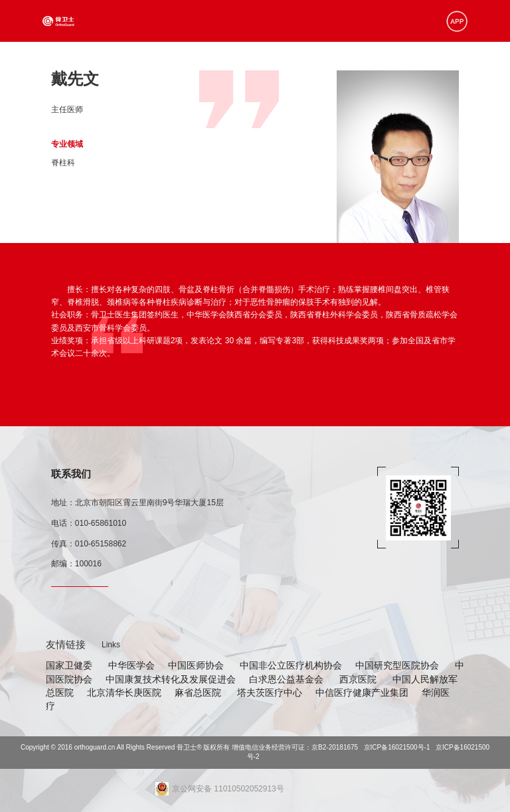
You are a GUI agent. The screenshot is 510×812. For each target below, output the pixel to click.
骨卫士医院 (228, 62)
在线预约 (400, 62)
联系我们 (71, 474)
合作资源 (272, 62)
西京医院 (359, 679)
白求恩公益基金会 (288, 679)
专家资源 (185, 62)
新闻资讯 (312, 62)
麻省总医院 (199, 692)
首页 (113, 62)
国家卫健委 (70, 665)
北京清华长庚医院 (124, 692)
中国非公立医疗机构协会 (291, 665)
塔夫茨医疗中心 (270, 692)
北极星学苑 (356, 62)
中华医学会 (131, 665)
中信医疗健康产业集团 (362, 692)
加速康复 (145, 62)
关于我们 (440, 62)
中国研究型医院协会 (398, 665)
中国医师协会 (197, 665)
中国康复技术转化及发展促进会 (171, 679)
